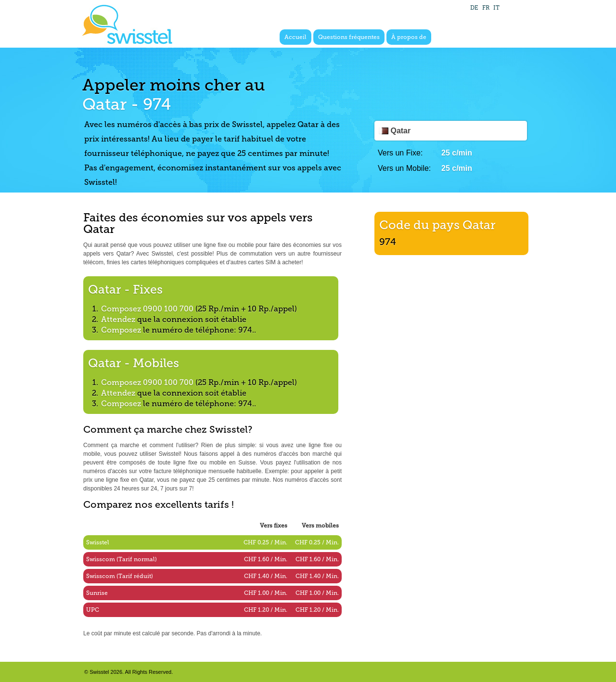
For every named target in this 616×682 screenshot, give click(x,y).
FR (486, 8)
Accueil (295, 37)
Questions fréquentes (349, 37)
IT (496, 8)
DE (474, 8)
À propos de (409, 37)
